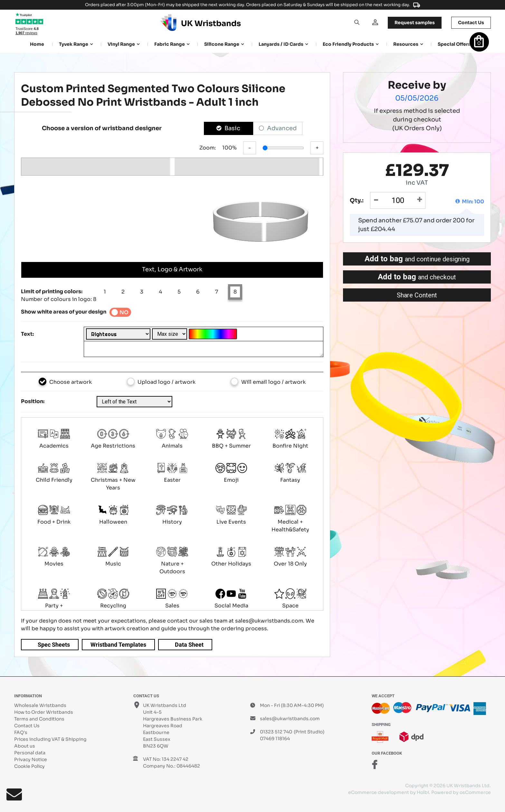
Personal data (30, 753)
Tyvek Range (74, 44)
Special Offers (454, 44)
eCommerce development (379, 792)
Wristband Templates (118, 645)
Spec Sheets (54, 645)
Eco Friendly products (348, 44)
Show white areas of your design (64, 312)
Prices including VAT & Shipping (50, 739)
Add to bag (417, 259)
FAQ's (21, 732)
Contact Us (27, 726)
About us (25, 746)
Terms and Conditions (39, 719)
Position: (33, 401)
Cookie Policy (29, 766)
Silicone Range (222, 44)
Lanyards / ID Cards (281, 44)
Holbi (423, 792)
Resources (406, 44)
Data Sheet (189, 645)
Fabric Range (170, 44)
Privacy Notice (31, 759)
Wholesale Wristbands (40, 705)
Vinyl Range (121, 44)
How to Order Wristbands (44, 712)
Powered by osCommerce (461, 792)
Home (37, 44)
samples (415, 23)
